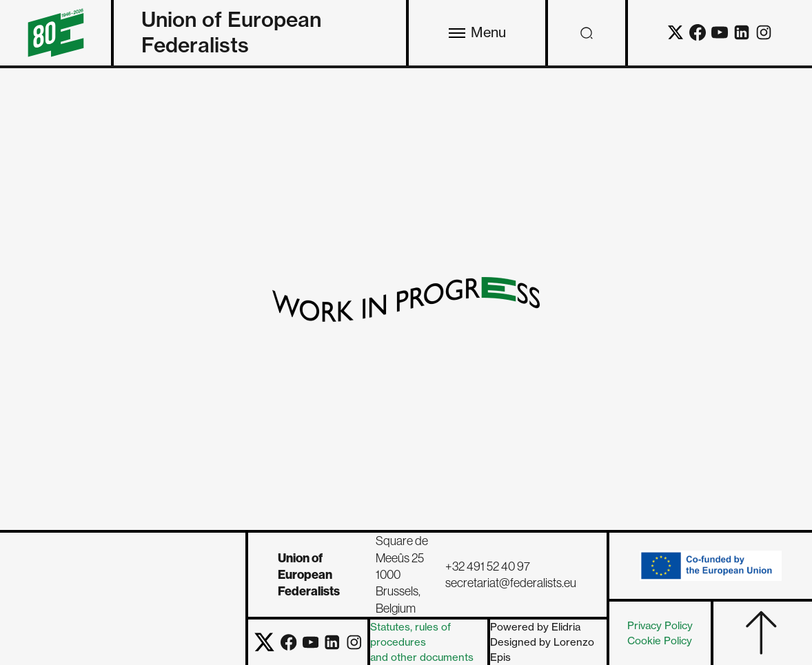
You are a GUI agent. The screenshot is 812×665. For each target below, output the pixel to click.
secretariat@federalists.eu (511, 583)
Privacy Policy (660, 625)
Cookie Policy (660, 641)
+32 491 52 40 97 (488, 566)
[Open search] (587, 33)
